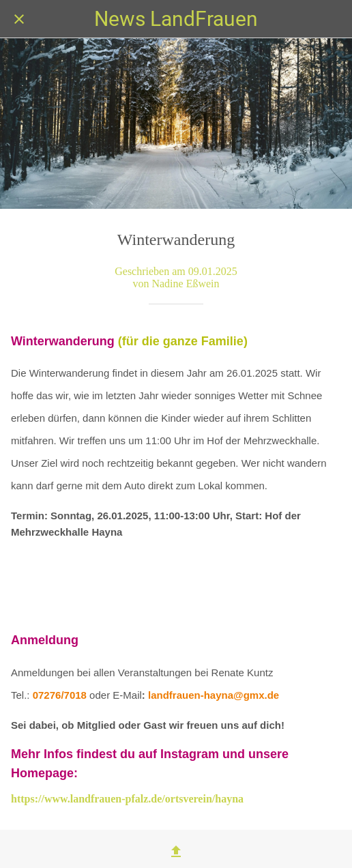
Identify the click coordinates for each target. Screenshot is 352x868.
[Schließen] (19, 19)
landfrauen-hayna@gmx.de (214, 695)
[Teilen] (176, 852)
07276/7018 (60, 695)
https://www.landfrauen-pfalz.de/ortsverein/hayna (127, 799)
